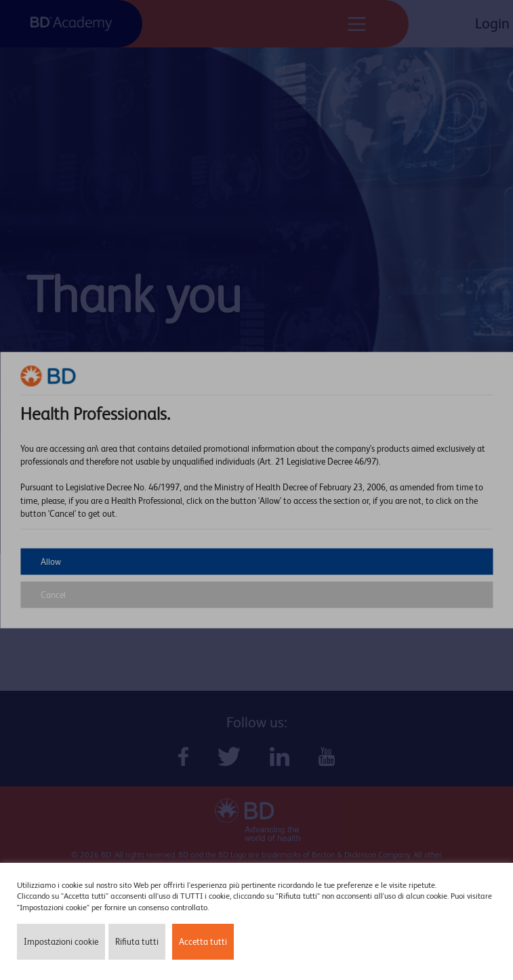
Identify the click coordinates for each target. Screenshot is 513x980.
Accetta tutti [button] (203, 942)
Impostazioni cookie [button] (61, 942)
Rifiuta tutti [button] (137, 942)
